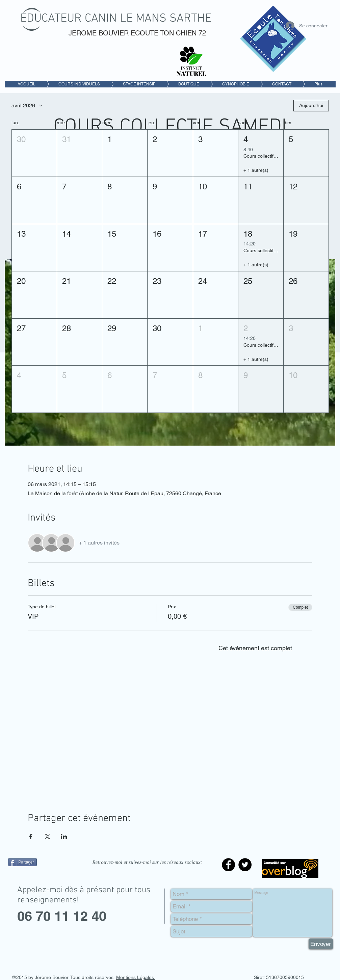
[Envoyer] (321, 944)
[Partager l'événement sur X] (47, 837)
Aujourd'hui (311, 105)
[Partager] (22, 862)
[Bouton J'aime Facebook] (50, 877)
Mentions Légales (136, 977)
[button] (34, 153)
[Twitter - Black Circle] (245, 865)
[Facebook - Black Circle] (228, 865)
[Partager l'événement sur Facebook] (31, 837)
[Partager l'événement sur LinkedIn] (64, 837)
